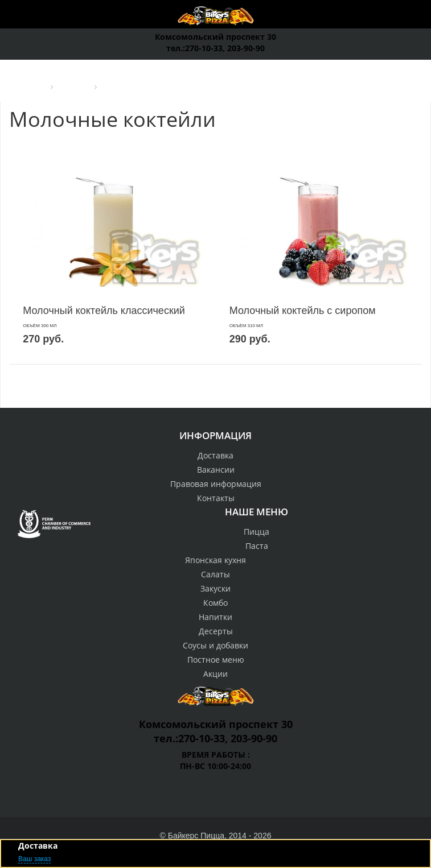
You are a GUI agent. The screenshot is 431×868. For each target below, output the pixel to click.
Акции (216, 674)
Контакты (216, 498)
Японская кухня (216, 560)
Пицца (256, 532)
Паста (257, 546)
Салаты (216, 574)
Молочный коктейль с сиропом (303, 311)
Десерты (216, 631)
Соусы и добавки (216, 645)
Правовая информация (216, 484)
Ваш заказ (34, 859)
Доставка (216, 455)
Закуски (216, 588)
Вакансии (216, 470)
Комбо (216, 603)
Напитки (216, 617)
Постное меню (216, 660)
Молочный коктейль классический (104, 311)
